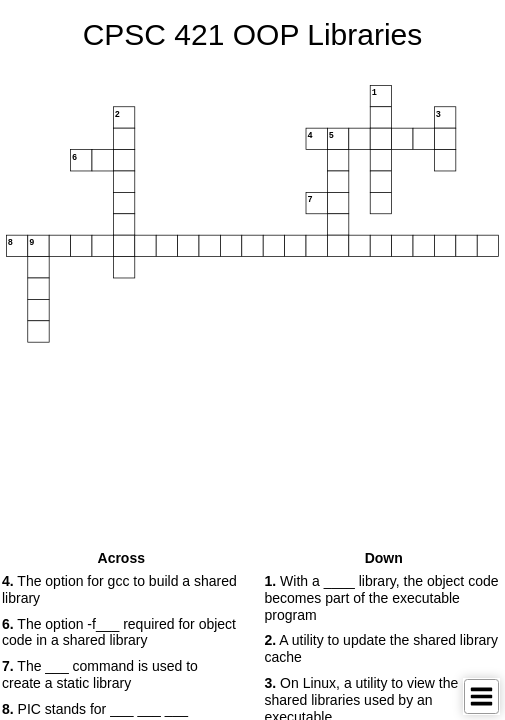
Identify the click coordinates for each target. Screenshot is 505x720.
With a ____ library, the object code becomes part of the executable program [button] (382, 598)
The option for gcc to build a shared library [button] (119, 589)
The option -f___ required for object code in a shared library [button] (119, 632)
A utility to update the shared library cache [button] (382, 648)
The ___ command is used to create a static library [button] (100, 674)
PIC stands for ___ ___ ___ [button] (95, 709)
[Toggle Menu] (481, 696)
